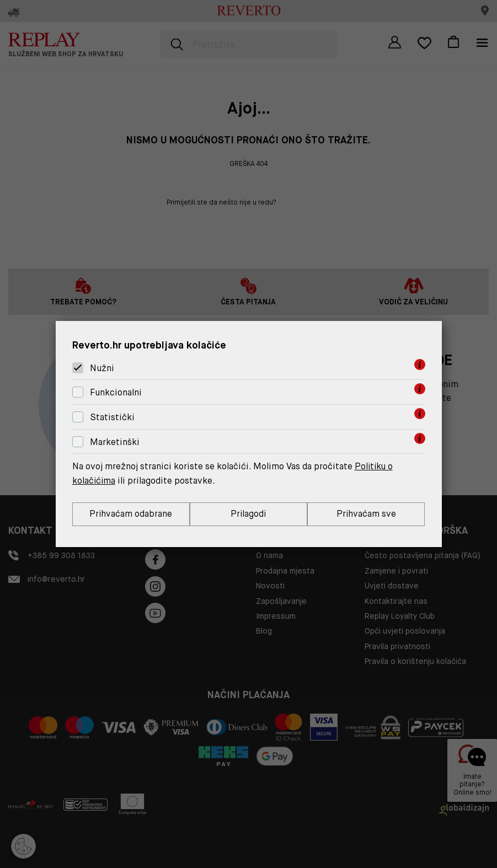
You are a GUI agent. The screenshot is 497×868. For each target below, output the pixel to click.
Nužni (102, 368)
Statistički (112, 417)
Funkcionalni (116, 392)
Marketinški (115, 442)
